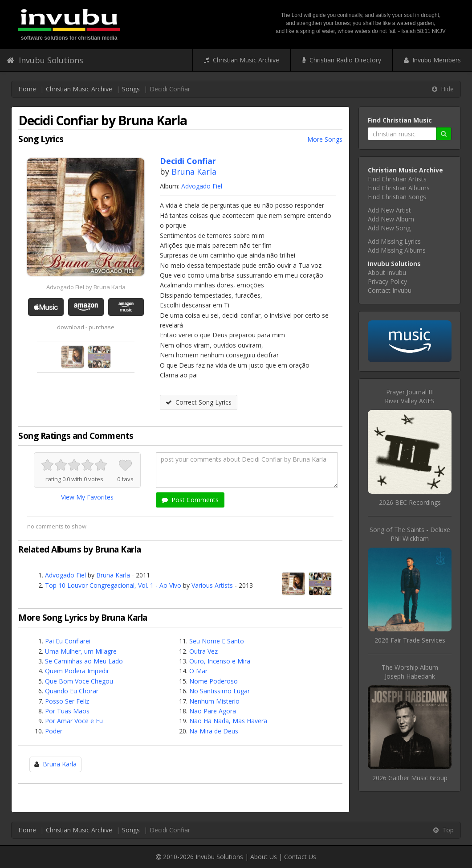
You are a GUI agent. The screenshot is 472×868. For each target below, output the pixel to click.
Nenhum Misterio (214, 701)
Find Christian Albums (399, 188)
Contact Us (300, 857)
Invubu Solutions (45, 60)
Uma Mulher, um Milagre (81, 651)
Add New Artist (389, 210)
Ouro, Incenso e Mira (220, 661)
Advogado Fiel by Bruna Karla (86, 287)
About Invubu (387, 272)
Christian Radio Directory (342, 60)
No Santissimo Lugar (220, 691)
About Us (264, 857)
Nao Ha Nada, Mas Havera (228, 721)
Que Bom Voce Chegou (79, 681)
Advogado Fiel (202, 186)
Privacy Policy (387, 281)
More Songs (325, 139)
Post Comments (190, 500)
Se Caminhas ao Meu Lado (84, 661)
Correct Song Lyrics (199, 402)
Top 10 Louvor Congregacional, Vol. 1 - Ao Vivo (113, 585)
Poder (54, 731)
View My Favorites (87, 497)
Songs (131, 89)
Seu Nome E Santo (217, 641)
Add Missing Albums (397, 250)
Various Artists (212, 585)
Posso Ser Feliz (67, 701)
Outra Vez (203, 651)
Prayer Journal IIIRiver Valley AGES (410, 396)
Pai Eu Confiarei (68, 641)
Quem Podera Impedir (77, 671)
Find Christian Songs (397, 197)
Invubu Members (432, 60)
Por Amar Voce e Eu (74, 721)
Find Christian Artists (397, 179)
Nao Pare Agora (213, 711)
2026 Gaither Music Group (410, 778)
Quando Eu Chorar (72, 691)
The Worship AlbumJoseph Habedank (410, 672)
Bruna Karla (194, 172)
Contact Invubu (390, 290)
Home (27, 89)
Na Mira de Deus (214, 731)
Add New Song (389, 228)
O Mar (198, 671)
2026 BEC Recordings (410, 502)
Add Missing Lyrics (394, 241)
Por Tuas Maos (67, 711)
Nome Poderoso (214, 681)
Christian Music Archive (242, 60)
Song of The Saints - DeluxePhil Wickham (410, 534)
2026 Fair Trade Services (410, 640)
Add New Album (391, 219)
